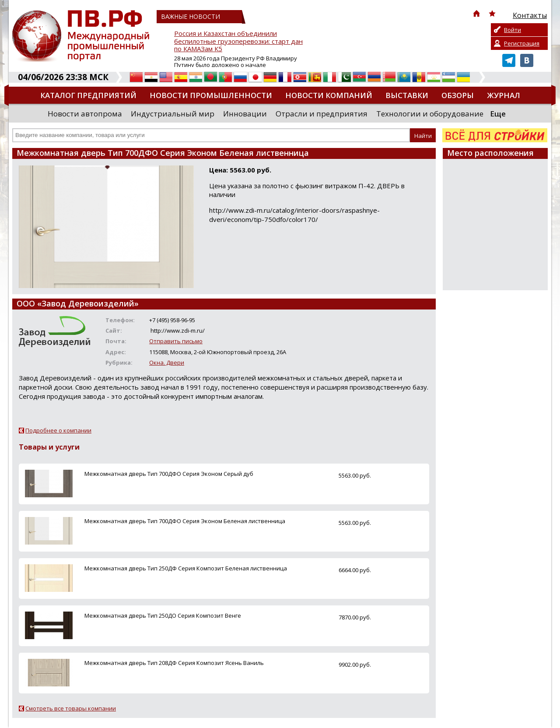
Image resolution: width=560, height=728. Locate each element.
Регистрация (522, 43)
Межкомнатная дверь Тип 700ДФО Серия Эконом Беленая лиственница (185, 521)
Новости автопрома (85, 114)
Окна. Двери (167, 362)
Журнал (504, 95)
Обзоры (458, 95)
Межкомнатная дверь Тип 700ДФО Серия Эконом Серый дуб (169, 474)
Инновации (245, 114)
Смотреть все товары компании (71, 708)
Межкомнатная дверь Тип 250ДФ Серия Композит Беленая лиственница (186, 568)
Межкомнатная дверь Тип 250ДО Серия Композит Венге (163, 615)
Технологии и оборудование (430, 114)
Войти (513, 30)
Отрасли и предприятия (322, 114)
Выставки (407, 95)
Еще (498, 114)
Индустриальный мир (173, 114)
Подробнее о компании (58, 430)
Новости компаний (329, 95)
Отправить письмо (176, 341)
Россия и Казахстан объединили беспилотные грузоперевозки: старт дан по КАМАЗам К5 (238, 41)
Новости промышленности (211, 95)
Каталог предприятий (88, 95)
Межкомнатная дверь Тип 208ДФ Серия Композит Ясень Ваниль (174, 663)
